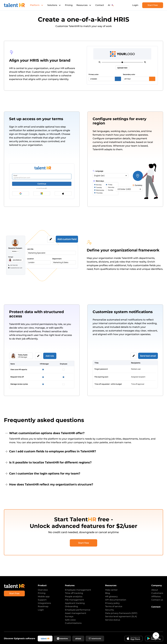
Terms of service (114, 606)
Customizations (73, 623)
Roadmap (43, 606)
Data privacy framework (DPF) (121, 613)
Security (110, 610)
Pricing (69, 5)
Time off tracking (74, 593)
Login (135, 5)
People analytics (74, 597)
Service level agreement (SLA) (121, 616)
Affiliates (156, 597)
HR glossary (111, 597)
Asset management (76, 613)
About (155, 590)
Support (42, 600)
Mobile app (44, 597)
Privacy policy (112, 603)
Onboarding (71, 606)
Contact (100, 5)
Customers (157, 593)
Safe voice (70, 620)
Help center (111, 590)
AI (111, 5)
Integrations (44, 603)
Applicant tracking (75, 603)
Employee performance (78, 610)
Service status (113, 620)
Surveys (69, 616)
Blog (108, 593)
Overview (43, 590)
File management (74, 600)
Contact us (157, 600)
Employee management (78, 590)
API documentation (116, 600)
